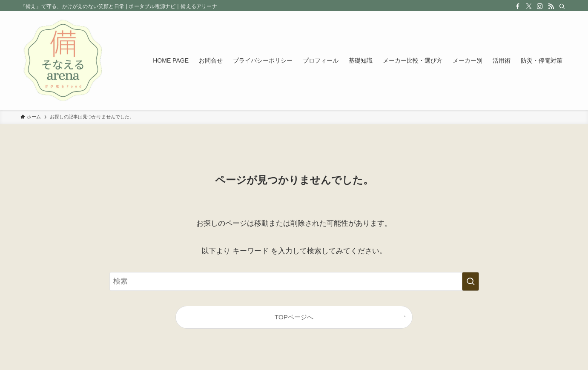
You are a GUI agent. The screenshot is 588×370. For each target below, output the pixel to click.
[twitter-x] (529, 6)
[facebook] (518, 6)
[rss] (551, 6)
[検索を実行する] (470, 281)
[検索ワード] (294, 281)
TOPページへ (294, 317)
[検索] (562, 6)
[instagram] (540, 6)
